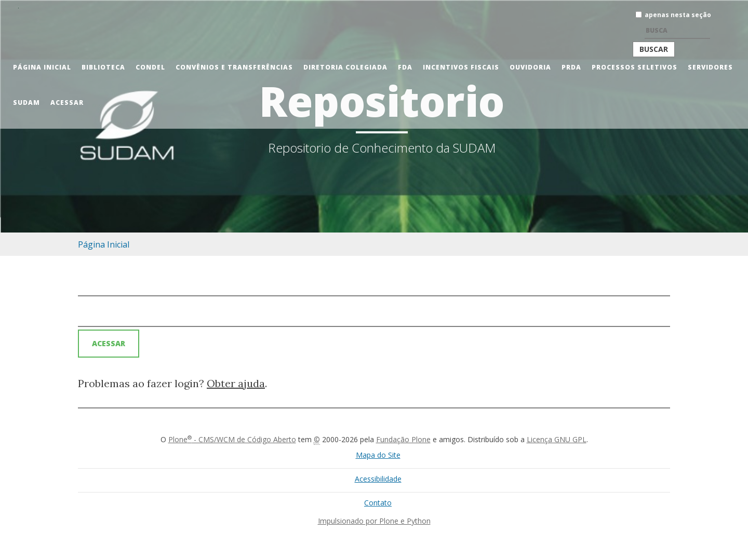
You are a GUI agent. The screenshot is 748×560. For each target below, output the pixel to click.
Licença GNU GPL (557, 439)
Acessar (67, 103)
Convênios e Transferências (234, 67)
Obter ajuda (236, 383)
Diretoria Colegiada (345, 67)
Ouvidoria (530, 67)
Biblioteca (103, 67)
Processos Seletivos (635, 67)
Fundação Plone (403, 439)
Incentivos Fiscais (461, 67)
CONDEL (150, 67)
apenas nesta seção (678, 15)
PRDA (571, 67)
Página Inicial (42, 67)
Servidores (710, 67)
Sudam (26, 103)
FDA (405, 67)
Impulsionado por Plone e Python (374, 521)
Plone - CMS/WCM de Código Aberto (232, 439)
